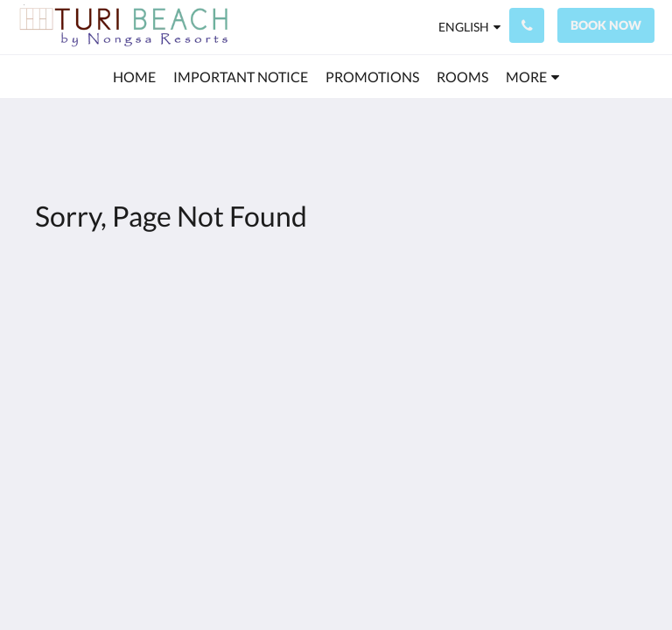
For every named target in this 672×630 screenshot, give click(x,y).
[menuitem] (134, 77)
